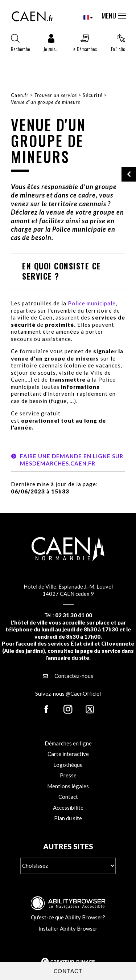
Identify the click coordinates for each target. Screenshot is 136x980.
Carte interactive (68, 754)
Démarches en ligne (68, 743)
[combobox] (82, 17)
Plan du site (68, 818)
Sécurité (93, 95)
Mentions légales (68, 786)
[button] (51, 45)
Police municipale (92, 303)
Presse (68, 775)
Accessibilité (68, 808)
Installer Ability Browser (68, 928)
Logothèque (68, 765)
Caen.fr (20, 95)
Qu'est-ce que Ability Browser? (68, 917)
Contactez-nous (68, 676)
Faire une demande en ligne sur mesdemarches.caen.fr (72, 460)
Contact (68, 797)
